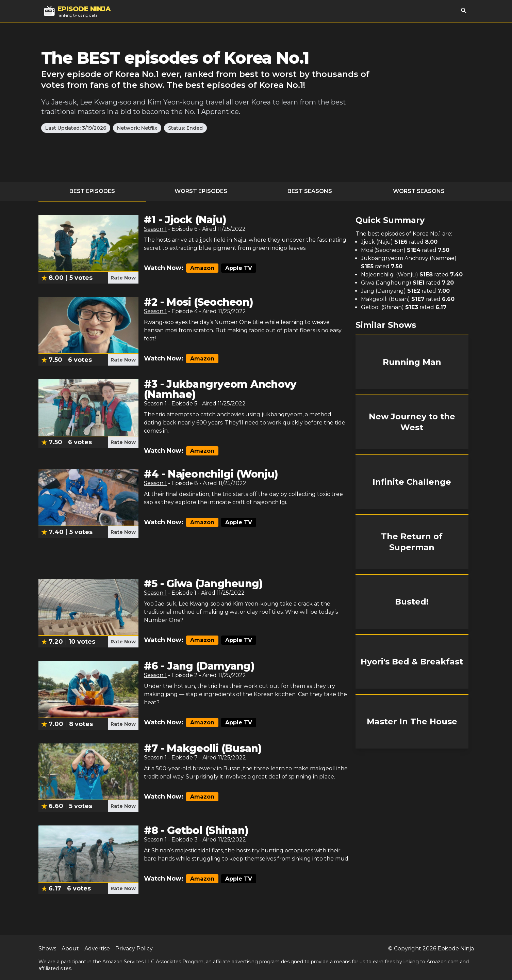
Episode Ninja (456, 949)
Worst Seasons (419, 191)
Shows (47, 949)
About (70, 949)
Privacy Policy (134, 949)
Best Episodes (92, 191)
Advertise (97, 949)
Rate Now (123, 278)
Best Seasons (310, 191)
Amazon (202, 268)
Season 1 (155, 229)
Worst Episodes (201, 191)
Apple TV (239, 268)
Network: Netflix (137, 128)
